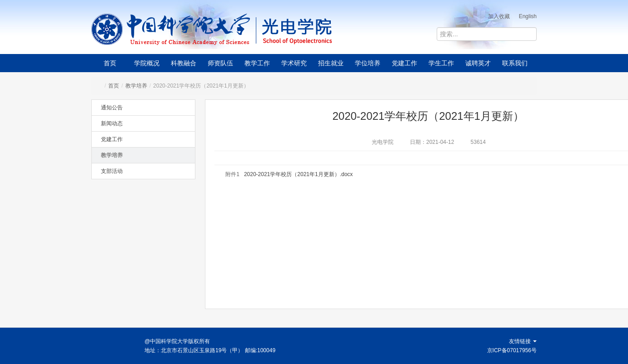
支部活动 (112, 171)
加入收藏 (499, 16)
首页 (110, 63)
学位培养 (368, 63)
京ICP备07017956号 (512, 350)
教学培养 (136, 86)
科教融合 (184, 63)
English (528, 16)
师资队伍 (220, 63)
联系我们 (515, 63)
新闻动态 (112, 123)
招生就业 (331, 63)
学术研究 (294, 63)
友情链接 (523, 341)
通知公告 (112, 108)
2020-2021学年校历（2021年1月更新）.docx (298, 174)
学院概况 (147, 63)
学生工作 (441, 63)
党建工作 (404, 63)
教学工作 (257, 63)
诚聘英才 (478, 63)
